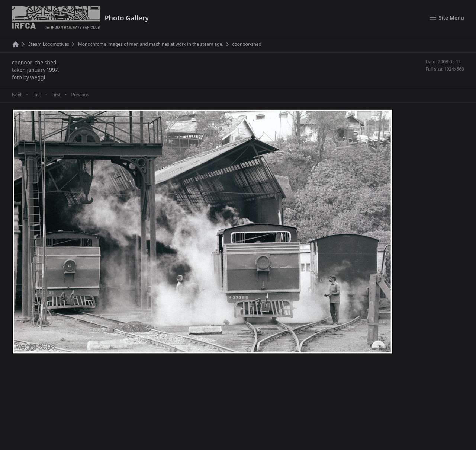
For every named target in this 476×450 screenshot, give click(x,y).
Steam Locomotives (49, 44)
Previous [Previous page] (80, 95)
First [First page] (56, 95)
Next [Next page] (17, 95)
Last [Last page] (37, 95)
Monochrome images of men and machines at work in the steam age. (151, 44)
